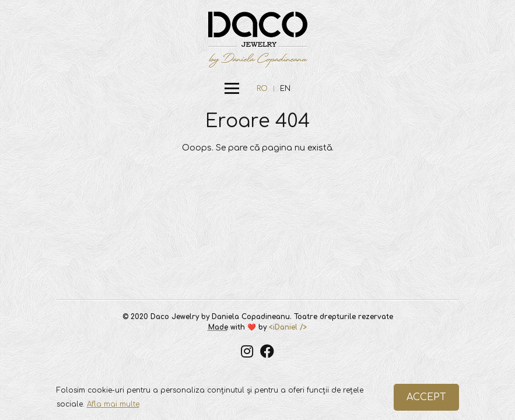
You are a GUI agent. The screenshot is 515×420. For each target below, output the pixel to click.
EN (285, 89)
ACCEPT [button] (426, 397)
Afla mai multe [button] (113, 404)
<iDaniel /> (288, 327)
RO (262, 89)
